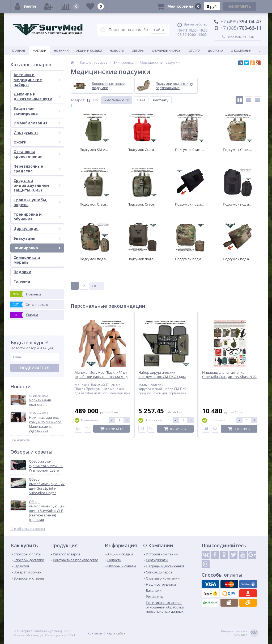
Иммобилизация (37, 123)
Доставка (216, 51)
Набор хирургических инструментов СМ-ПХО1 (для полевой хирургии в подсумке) (164, 377)
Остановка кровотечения (37, 154)
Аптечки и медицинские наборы (37, 79)
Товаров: (78, 100)
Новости (117, 51)
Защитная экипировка (37, 111)
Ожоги (37, 142)
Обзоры (138, 51)
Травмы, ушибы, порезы (37, 202)
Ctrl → (97, 286)
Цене (141, 100)
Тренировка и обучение (37, 217)
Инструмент (37, 132)
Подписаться (35, 368)
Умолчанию (114, 100)
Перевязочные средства (37, 169)
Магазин (39, 51)
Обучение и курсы (167, 51)
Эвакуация (37, 238)
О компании (241, 51)
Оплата (195, 51)
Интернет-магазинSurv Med (240, 633)
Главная (18, 51)
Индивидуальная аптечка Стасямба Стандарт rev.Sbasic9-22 (229, 375)
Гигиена (22, 281)
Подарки (22, 272)
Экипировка (37, 248)
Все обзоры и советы (28, 529)
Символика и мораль (27, 260)
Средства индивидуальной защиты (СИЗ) (37, 185)
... (260, 51)
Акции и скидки (89, 51)
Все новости (20, 440)
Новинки (61, 51)
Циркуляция (37, 229)
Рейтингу (161, 100)
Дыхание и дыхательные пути (37, 96)
